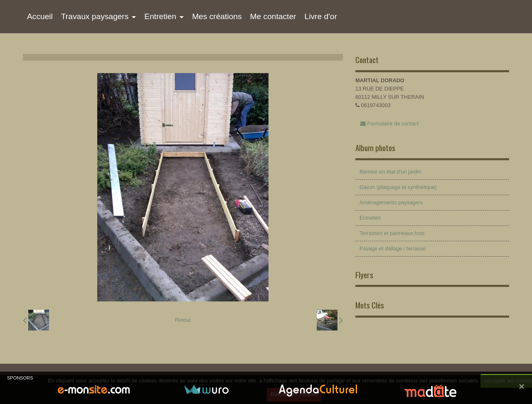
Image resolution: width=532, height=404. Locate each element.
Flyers (364, 275)
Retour (183, 320)
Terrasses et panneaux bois (392, 233)
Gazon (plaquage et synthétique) (398, 187)
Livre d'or (320, 16)
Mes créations (217, 16)
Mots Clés (370, 305)
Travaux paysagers (95, 16)
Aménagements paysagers (391, 202)
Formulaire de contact (389, 124)
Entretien (160, 16)
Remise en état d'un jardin (390, 172)
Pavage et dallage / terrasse (393, 249)
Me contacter (273, 16)
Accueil (40, 16)
